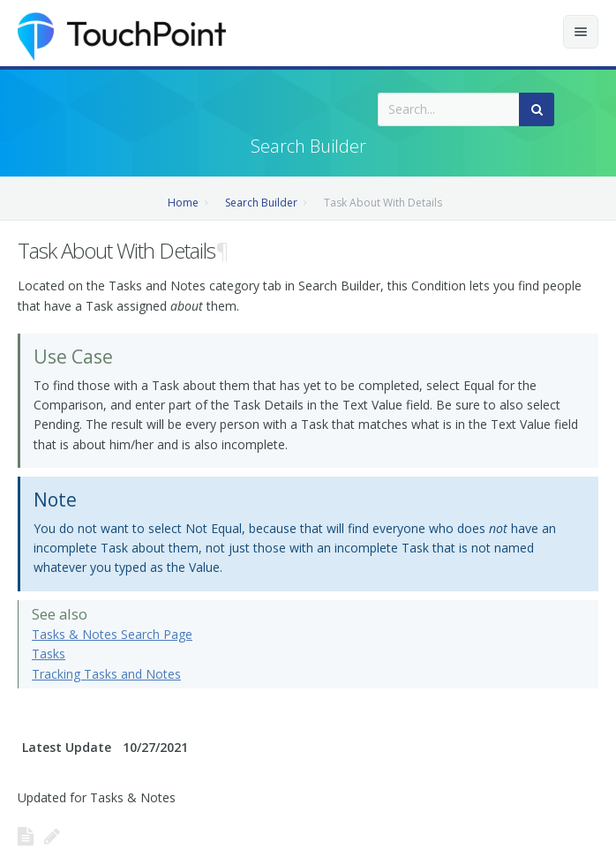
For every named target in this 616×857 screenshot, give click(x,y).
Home (183, 203)
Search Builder (261, 203)
